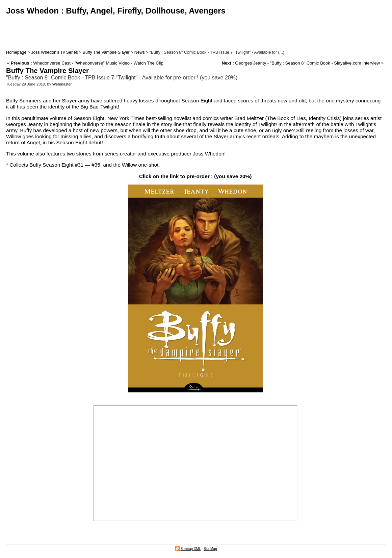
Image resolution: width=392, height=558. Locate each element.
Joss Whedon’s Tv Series (54, 52)
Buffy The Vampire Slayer (106, 52)
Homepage (16, 52)
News (140, 52)
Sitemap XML (188, 549)
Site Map (210, 549)
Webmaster (62, 84)
